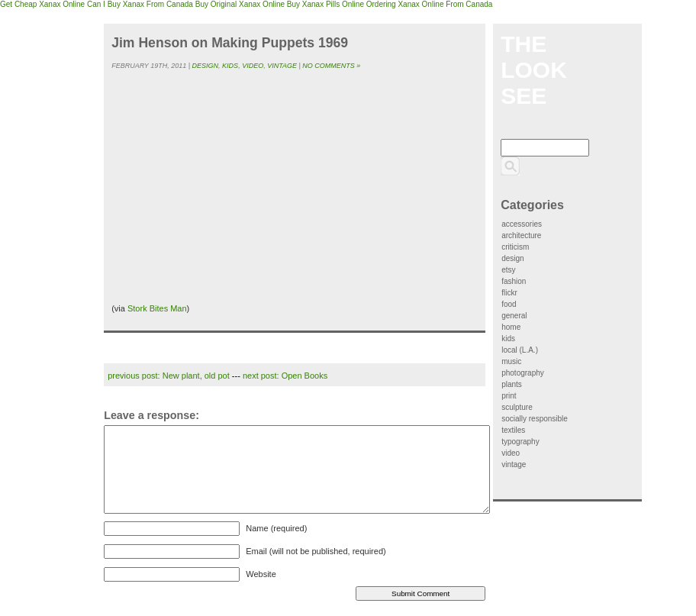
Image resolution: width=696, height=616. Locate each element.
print (509, 396)
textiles (513, 430)
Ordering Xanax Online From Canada (430, 4)
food (509, 304)
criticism (515, 247)
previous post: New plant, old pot (169, 376)
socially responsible (535, 419)
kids (230, 66)
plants (512, 384)
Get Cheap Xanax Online (42, 4)
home (511, 327)
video (253, 66)
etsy (508, 270)
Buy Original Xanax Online (240, 4)
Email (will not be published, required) (316, 551)
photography (523, 373)
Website (261, 574)
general (514, 316)
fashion (514, 281)
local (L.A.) (520, 350)
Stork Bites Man (157, 308)
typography (520, 442)
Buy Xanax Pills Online (325, 4)
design (206, 66)
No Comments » (331, 66)
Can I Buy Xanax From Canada (140, 4)
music (511, 361)
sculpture (517, 407)
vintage (282, 66)
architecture (521, 235)
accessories (522, 224)
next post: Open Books (285, 376)
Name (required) (276, 528)
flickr (509, 293)
